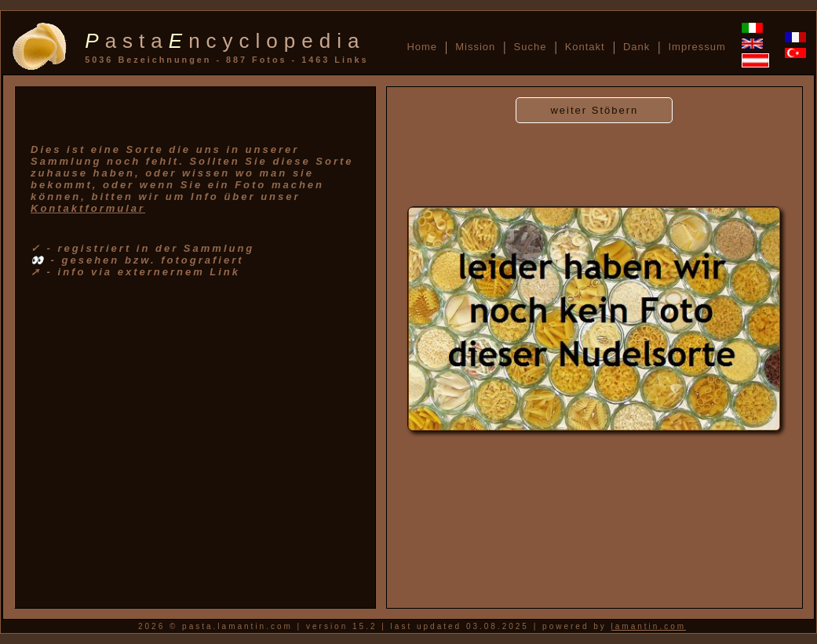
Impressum (697, 47)
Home (422, 47)
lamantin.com (649, 626)
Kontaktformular (88, 208)
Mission (475, 47)
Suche (531, 47)
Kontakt (585, 47)
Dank (636, 47)
